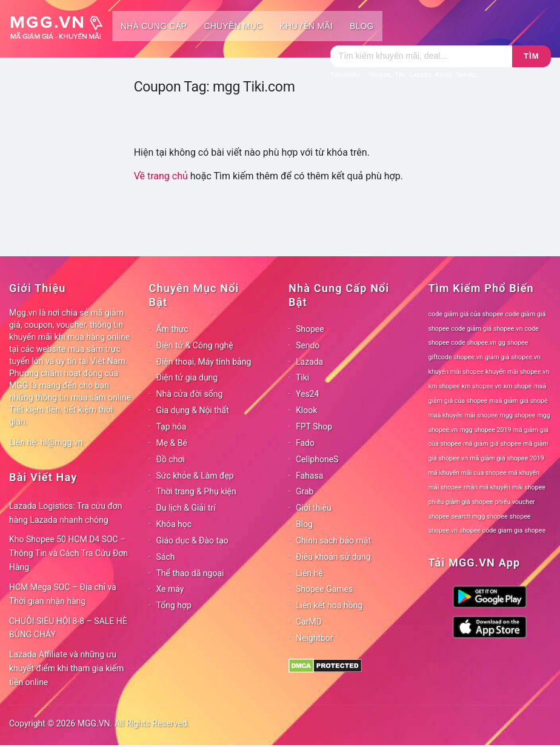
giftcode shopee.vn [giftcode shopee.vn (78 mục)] (456, 357)
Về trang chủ (161, 176)
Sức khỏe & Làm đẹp (195, 476)
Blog (362, 26)
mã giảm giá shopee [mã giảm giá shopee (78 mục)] (492, 444)
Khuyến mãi (306, 26)
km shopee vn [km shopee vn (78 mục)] (482, 386)
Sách (166, 557)
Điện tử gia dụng (187, 377)
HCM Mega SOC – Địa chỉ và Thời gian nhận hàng (63, 594)
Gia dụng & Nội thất (193, 410)
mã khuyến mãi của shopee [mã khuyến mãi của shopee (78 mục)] (468, 473)
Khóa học (174, 524)
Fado (305, 443)
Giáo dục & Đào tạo (192, 540)
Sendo (308, 345)
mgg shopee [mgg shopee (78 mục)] (518, 415)
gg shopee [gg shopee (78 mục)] (513, 343)
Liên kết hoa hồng (329, 605)
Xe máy (170, 589)
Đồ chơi (171, 459)
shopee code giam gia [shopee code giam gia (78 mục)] (491, 530)
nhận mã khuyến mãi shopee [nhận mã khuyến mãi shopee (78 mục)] (505, 487)
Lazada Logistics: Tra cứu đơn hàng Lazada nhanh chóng (66, 513)
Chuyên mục (233, 26)
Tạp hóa (172, 427)
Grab (305, 491)
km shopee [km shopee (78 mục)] (444, 386)
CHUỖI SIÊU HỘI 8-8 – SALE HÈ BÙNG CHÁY (68, 628)
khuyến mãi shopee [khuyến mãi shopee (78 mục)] (456, 372)
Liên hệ (309, 573)
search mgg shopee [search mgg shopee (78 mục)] (479, 516)
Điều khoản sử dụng (333, 557)
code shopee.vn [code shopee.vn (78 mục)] (474, 343)
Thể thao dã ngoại (190, 573)
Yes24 (307, 394)
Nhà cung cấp (154, 26)
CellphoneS (317, 459)
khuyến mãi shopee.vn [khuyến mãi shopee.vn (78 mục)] (517, 372)
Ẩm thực (172, 329)
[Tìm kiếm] (421, 56)
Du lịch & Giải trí (186, 508)
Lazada (309, 362)
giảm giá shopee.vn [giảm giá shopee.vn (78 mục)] (513, 357)
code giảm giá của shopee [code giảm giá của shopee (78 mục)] (466, 314)
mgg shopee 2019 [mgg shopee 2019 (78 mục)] (485, 430)
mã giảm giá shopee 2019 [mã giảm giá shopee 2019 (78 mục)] (507, 458)
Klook (306, 410)
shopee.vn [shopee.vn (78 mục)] (443, 530)
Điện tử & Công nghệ (195, 345)
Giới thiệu (314, 508)
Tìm (531, 56)
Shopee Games (324, 589)
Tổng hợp (174, 605)
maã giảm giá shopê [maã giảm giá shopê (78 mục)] (519, 401)
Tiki (302, 377)
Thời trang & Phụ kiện (196, 491)
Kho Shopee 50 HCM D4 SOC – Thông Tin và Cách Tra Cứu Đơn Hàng (68, 553)
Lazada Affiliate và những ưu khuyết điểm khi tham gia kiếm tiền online (66, 668)
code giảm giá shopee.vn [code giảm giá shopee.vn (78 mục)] (487, 329)
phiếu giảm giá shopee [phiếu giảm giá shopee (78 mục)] (461, 502)
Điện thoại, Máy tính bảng (204, 362)
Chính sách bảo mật (333, 540)
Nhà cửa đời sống (190, 394)
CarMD (309, 622)
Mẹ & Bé (172, 443)
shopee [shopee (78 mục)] (520, 516)
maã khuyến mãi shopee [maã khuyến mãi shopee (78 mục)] (463, 415)
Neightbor (315, 638)
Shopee (310, 329)
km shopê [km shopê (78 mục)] (518, 386)
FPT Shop (314, 427)
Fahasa (309, 476)
